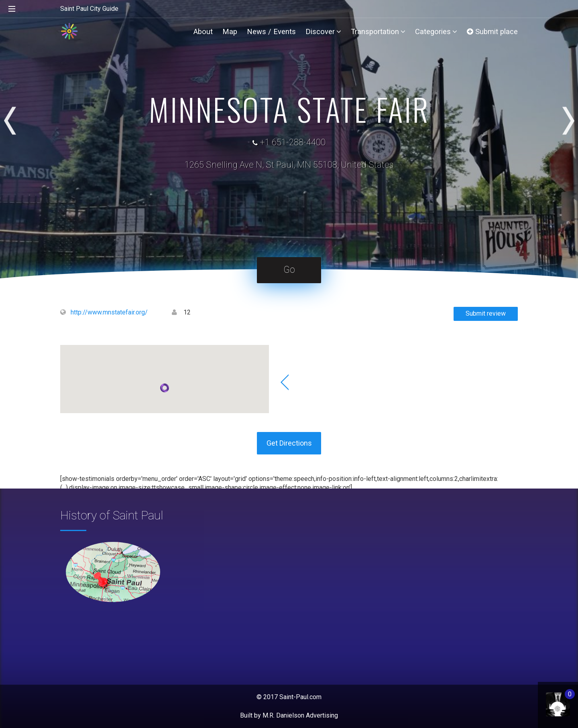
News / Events (271, 31)
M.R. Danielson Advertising (300, 715)
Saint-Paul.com (300, 697)
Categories (436, 31)
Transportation (378, 31)
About (203, 31)
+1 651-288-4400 (293, 142)
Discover (323, 31)
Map (230, 31)
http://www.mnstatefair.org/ (109, 312)
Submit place (492, 31)
